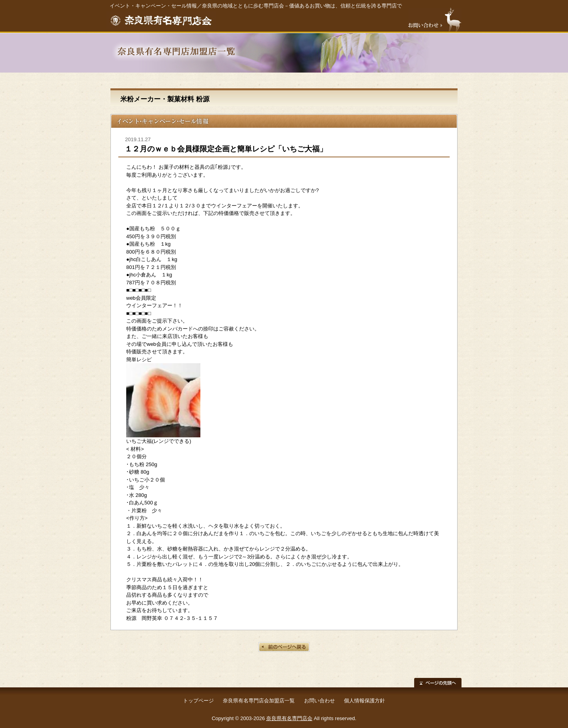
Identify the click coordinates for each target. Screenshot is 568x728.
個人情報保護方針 (364, 701)
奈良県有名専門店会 (289, 718)
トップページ (198, 701)
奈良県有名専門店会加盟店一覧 (259, 701)
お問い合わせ (319, 701)
